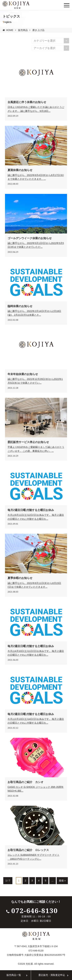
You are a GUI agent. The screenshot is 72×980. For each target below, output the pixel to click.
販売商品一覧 (14, 975)
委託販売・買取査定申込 (52, 975)
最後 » (62, 881)
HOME (10, 30)
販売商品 (23, 30)
